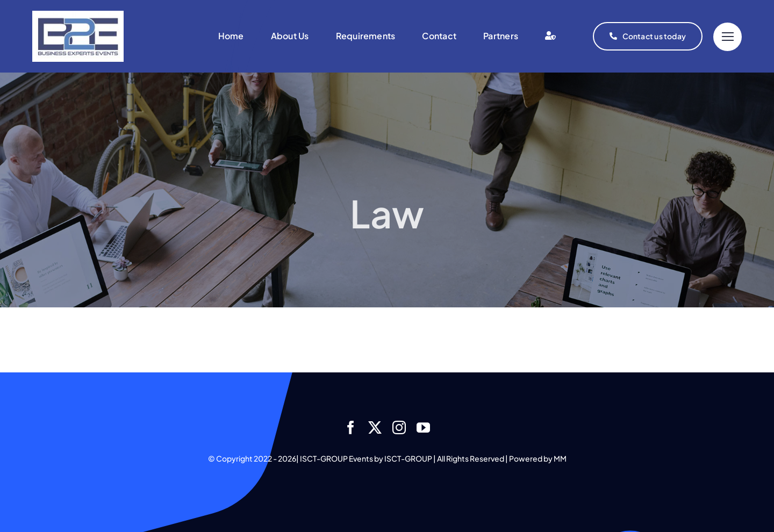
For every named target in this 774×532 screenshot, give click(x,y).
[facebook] (351, 427)
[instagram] (399, 427)
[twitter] (375, 427)
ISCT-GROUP (408, 458)
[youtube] (423, 427)
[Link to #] (728, 37)
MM (560, 458)
